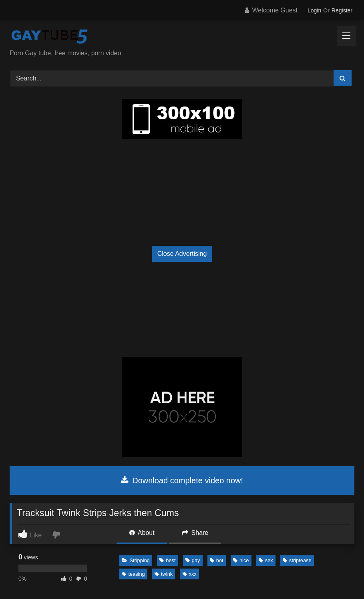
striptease (297, 560)
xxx (190, 574)
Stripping (136, 560)
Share (195, 533)
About (142, 533)
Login (314, 10)
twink (164, 574)
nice (241, 560)
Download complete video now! (182, 480)
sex (266, 560)
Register (342, 10)
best (167, 560)
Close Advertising (182, 254)
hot (217, 560)
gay (193, 560)
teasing (133, 574)
